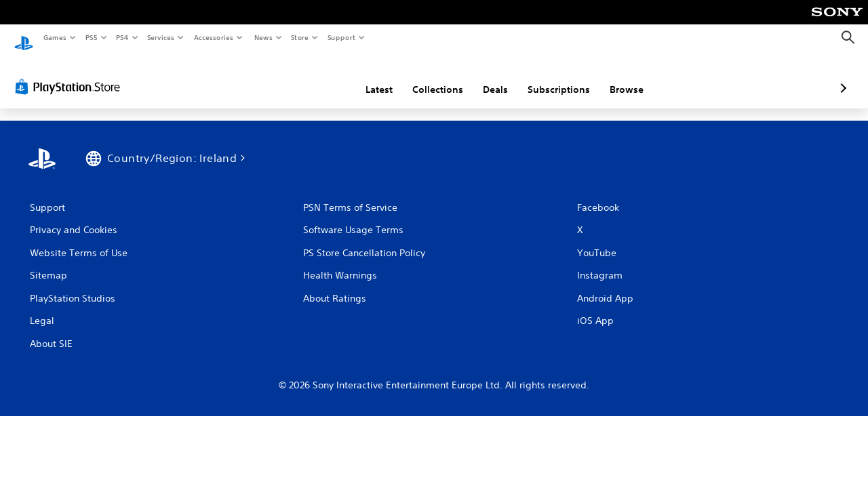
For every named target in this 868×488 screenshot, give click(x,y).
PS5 (91, 37)
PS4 (122, 37)
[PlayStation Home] (24, 38)
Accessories (214, 37)
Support (341, 37)
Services (161, 37)
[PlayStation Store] (71, 74)
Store (300, 37)
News (263, 37)
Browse (555, 77)
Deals (423, 77)
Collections (366, 77)
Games (54, 37)
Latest (307, 77)
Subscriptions (487, 77)
